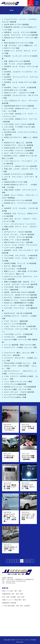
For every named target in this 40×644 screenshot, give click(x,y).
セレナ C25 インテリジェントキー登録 (19, 153)
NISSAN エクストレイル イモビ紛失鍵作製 (20, 387)
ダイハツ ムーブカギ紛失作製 (15, 324)
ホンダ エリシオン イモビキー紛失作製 (19, 234)
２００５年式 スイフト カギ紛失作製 (18, 334)
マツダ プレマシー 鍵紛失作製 (16, 321)
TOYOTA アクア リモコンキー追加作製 (19, 145)
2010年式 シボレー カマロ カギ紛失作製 (21, 87)
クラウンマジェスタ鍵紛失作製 (15, 384)
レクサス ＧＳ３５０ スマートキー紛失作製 (21, 284)
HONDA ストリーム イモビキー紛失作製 (19, 300)
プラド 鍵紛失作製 (11, 290)
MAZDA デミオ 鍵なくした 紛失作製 (19, 143)
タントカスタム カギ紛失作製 (15, 269)
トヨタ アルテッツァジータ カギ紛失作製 (20, 326)
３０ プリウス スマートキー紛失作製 (18, 237)
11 (25, 561)
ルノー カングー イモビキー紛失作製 (19, 305)
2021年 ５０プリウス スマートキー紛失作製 (21, 35)
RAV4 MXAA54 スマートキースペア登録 (19, 43)
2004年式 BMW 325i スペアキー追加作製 (19, 106)
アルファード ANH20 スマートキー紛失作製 (20, 166)
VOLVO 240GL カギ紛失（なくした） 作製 (20, 363)
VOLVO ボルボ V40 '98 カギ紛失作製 (18, 313)
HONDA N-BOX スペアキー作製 (16, 182)
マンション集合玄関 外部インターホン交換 (20, 345)
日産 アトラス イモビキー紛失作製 (18, 64)
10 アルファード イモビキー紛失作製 (18, 232)
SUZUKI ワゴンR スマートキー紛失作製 (19, 174)
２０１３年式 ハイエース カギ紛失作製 (19, 150)
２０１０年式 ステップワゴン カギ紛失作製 (21, 255)
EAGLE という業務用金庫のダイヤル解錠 (19, 303)
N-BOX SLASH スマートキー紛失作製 (18, 148)
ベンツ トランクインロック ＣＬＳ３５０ (20, 224)
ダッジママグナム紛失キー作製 (15, 397)
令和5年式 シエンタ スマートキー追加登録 (20, 32)
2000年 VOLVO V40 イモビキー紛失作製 (19, 292)
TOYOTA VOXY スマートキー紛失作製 (18, 200)
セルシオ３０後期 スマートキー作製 (18, 389)
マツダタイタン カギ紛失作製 (15, 337)
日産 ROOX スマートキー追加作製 (17, 61)
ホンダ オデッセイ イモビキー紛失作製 (19, 392)
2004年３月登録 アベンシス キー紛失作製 (20, 263)
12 (29, 561)
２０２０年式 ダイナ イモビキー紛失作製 (19, 124)
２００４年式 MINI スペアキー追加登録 (19, 287)
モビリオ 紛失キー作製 (13, 266)
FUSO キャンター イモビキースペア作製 (19, 93)
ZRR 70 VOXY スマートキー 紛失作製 (18, 242)
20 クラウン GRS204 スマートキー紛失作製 (21, 297)
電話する (31, 5)
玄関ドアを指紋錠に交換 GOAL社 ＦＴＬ (20, 282)
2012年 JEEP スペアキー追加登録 (16, 24)
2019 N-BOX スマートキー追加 (15, 90)
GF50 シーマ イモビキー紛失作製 (17, 240)
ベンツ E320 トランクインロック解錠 (18, 382)
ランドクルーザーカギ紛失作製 (15, 395)
